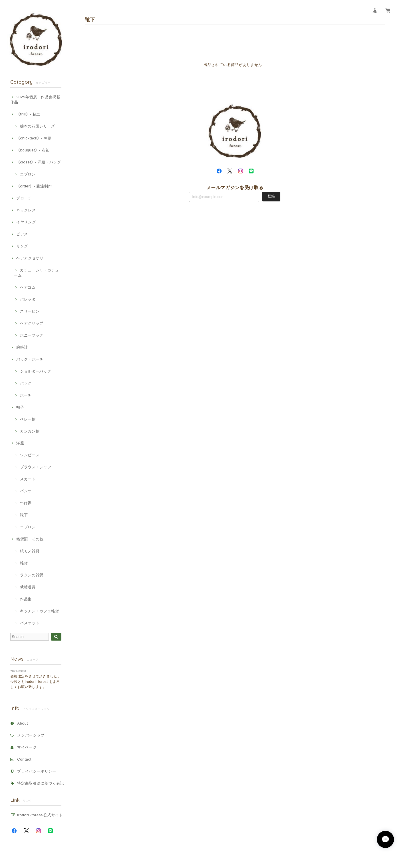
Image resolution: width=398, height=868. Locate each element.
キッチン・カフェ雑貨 (40, 611)
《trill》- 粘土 (28, 114)
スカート (28, 479)
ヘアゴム (28, 287)
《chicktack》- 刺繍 (34, 138)
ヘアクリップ (32, 323)
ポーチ (26, 395)
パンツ (26, 491)
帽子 (20, 407)
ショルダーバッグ (36, 371)
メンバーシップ (31, 735)
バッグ (26, 383)
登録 (271, 196)
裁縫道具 (28, 587)
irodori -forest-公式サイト (40, 815)
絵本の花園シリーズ (38, 126)
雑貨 (24, 563)
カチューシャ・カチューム (36, 273)
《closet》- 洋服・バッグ (39, 162)
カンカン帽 (30, 431)
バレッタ (28, 299)
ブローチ (24, 198)
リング (22, 246)
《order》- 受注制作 (34, 186)
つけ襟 (26, 503)
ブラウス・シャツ (36, 467)
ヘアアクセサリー (32, 258)
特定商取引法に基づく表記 (41, 783)
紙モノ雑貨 (30, 551)
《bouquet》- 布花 (33, 150)
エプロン (28, 174)
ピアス (22, 234)
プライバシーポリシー (37, 771)
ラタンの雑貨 (32, 575)
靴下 (24, 515)
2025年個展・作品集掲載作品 (35, 100)
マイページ (27, 747)
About (23, 723)
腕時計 (22, 347)
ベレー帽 (28, 419)
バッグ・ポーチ (30, 359)
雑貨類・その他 (30, 539)
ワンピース (30, 455)
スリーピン (30, 311)
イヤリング (26, 222)
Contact (24, 759)
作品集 (26, 599)
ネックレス (26, 210)
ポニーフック (32, 335)
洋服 (20, 443)
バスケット (30, 623)
